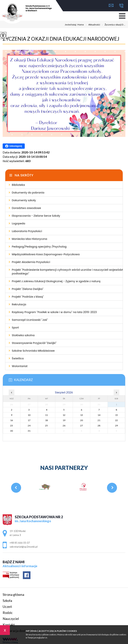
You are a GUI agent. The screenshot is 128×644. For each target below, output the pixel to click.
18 (46, 420)
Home (81, 25)
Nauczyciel (11, 619)
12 (64, 415)
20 (82, 420)
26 (64, 426)
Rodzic (8, 613)
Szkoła (7, 601)
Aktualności (92, 25)
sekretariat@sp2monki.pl (111, 5)
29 (116, 426)
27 (82, 426)
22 (116, 420)
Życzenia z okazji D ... (113, 25)
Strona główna (13, 594)
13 (82, 415)
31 (29, 431)
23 (12, 426)
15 (116, 415)
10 (29, 415)
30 (12, 431)
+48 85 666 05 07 (121, 6)
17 (29, 420)
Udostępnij (14, 146)
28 (99, 426)
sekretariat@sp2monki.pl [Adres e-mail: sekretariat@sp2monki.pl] (24, 547)
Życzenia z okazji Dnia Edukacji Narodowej (61, 39)
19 (64, 420)
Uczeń (7, 607)
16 (12, 420)
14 (99, 415)
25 (46, 426)
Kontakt (9, 625)
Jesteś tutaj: (71, 25)
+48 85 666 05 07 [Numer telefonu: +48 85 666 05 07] (20, 543)
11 (46, 415)
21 (99, 420)
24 (29, 426)
